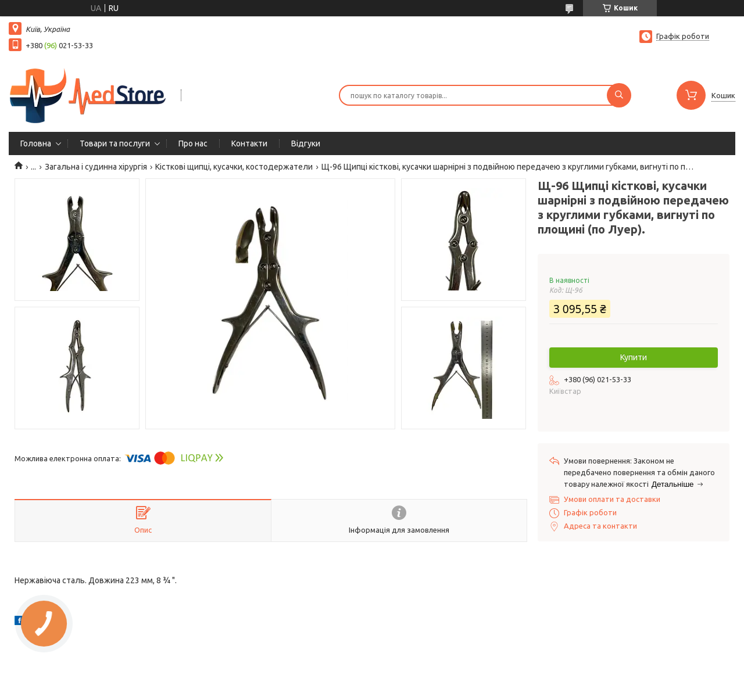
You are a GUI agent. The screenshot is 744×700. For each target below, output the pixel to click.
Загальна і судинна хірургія (96, 167)
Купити (634, 357)
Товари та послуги (115, 143)
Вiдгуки (306, 143)
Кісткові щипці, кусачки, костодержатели (234, 167)
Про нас (193, 143)
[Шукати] (619, 95)
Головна (36, 143)
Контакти (249, 143)
